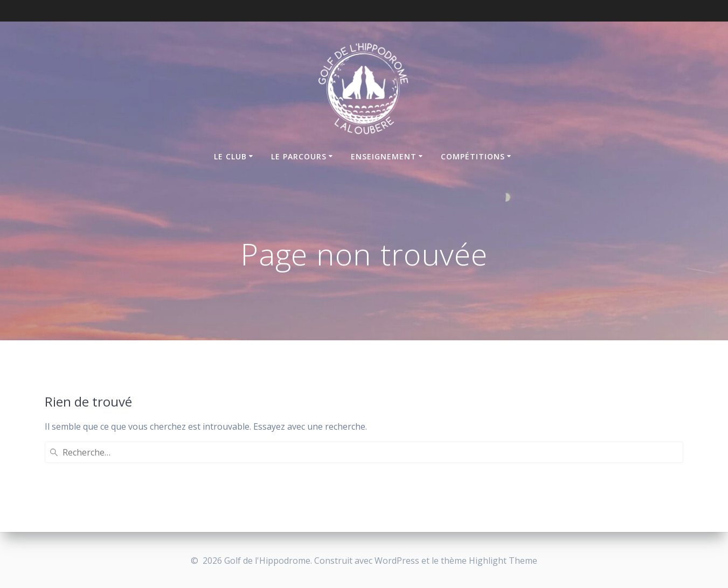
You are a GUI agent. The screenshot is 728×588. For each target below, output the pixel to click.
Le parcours (299, 156)
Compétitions (473, 156)
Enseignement (384, 156)
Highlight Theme (503, 561)
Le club (230, 156)
